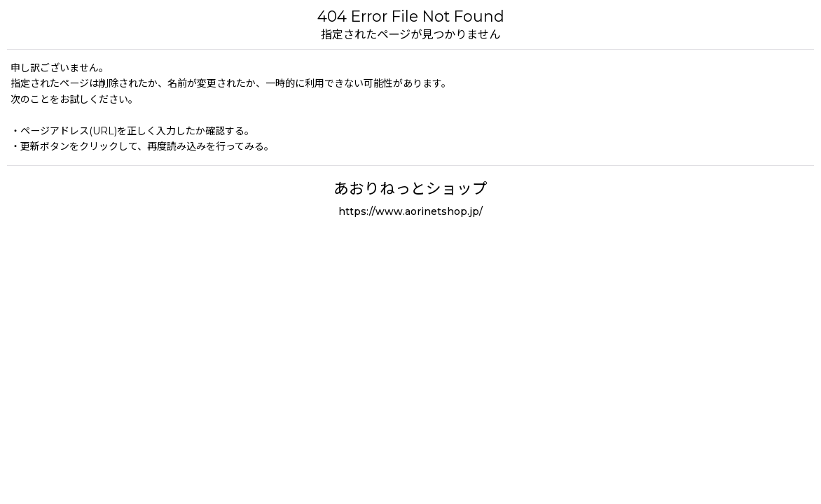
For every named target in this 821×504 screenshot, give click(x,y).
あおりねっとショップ (410, 188)
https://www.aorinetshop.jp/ (410, 211)
